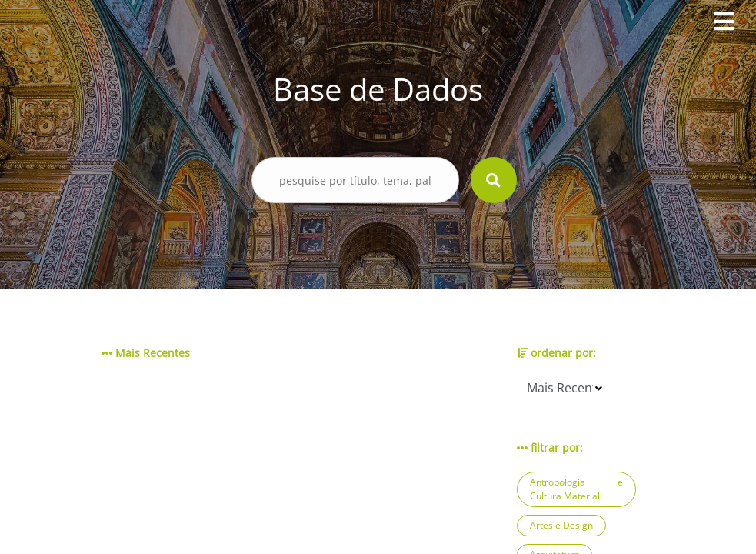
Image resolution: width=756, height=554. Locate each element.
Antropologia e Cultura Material (576, 489)
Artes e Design (561, 525)
